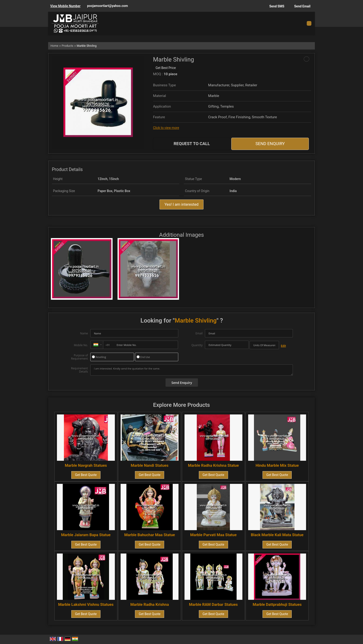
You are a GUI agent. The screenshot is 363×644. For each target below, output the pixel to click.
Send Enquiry (270, 144)
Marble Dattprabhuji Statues (277, 604)
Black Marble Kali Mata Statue (277, 535)
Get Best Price (166, 68)
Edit (283, 346)
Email (199, 333)
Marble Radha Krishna (150, 604)
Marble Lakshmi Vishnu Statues (86, 604)
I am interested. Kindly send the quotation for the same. (192, 370)
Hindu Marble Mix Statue (277, 465)
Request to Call (192, 144)
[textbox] (264, 345)
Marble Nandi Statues (150, 465)
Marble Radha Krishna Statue (213, 465)
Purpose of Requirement (80, 357)
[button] (65, 6)
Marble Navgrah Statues (86, 465)
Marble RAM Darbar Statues (213, 604)
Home (54, 46)
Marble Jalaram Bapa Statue (86, 535)
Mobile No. (81, 345)
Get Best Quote (86, 475)
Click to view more (166, 128)
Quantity (197, 345)
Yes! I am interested (181, 204)
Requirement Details (80, 370)
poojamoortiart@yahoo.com (107, 6)
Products (67, 46)
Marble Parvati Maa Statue (213, 535)
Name (84, 333)
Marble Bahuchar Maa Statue (150, 535)
